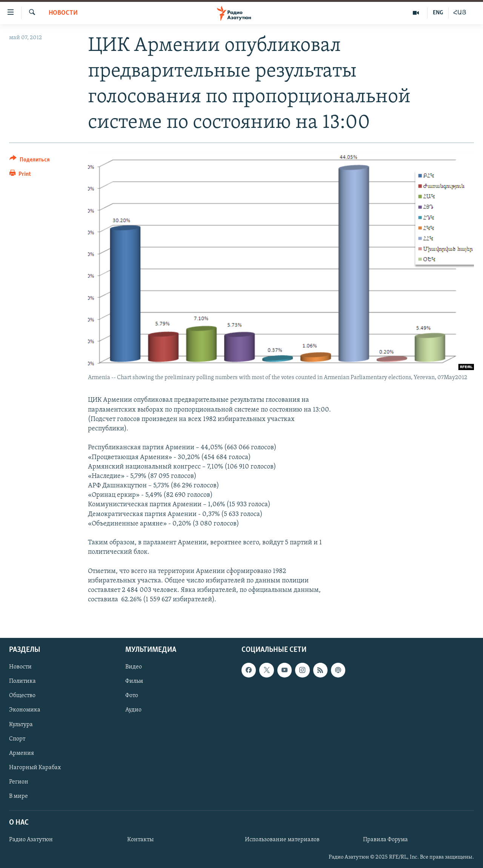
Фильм (134, 681)
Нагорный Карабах (35, 767)
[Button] (30, 161)
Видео (134, 667)
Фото (132, 696)
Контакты (140, 840)
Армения (22, 753)
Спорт (17, 739)
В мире (18, 796)
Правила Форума (385, 840)
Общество (22, 696)
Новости (63, 13)
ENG (438, 13)
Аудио (133, 710)
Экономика (25, 710)
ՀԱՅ (460, 13)
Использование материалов (282, 840)
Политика (22, 681)
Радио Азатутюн (31, 840)
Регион (19, 782)
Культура (21, 724)
